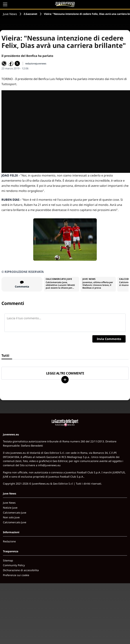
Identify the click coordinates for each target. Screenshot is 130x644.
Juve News (10, 14)
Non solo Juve (11, 517)
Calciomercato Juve (15, 513)
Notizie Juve (10, 508)
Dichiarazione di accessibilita (21, 570)
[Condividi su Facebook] (11, 63)
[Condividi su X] (17, 63)
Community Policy (14, 565)
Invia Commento (109, 339)
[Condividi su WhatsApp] (4, 63)
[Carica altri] (65, 380)
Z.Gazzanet (30, 14)
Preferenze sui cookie (16, 575)
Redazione (9, 541)
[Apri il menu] (5, 4)
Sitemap (8, 560)
